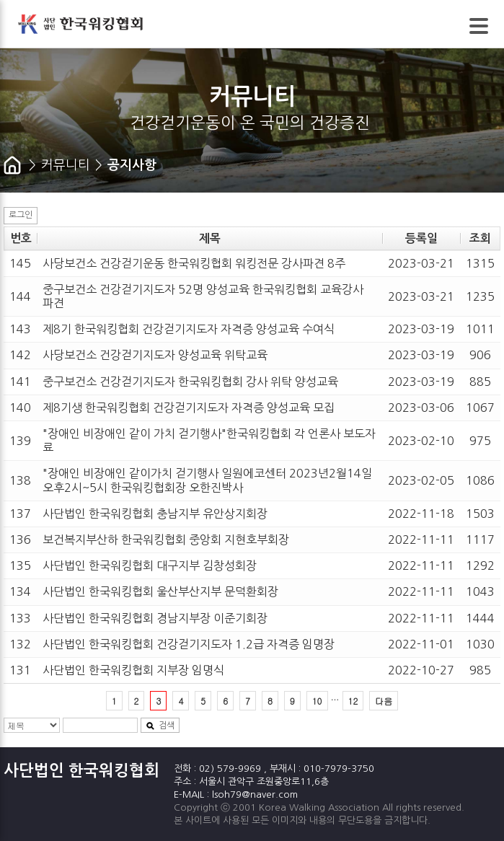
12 (353, 701)
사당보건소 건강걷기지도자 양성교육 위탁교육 (155, 355)
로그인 (21, 215)
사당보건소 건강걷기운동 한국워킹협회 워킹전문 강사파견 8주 (194, 263)
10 (317, 701)
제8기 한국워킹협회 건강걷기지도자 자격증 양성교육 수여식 (189, 329)
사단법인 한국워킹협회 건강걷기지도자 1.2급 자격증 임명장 (189, 644)
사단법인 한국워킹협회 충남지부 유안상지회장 (155, 514)
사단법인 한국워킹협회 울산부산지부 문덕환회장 (160, 591)
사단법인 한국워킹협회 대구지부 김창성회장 (150, 565)
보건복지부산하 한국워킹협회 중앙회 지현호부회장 (166, 540)
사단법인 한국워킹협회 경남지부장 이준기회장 (155, 618)
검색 (160, 726)
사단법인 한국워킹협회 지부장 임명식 (133, 670)
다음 (384, 701)
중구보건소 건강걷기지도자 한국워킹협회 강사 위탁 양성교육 (190, 382)
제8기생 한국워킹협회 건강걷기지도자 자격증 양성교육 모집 (189, 408)
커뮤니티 (66, 165)
